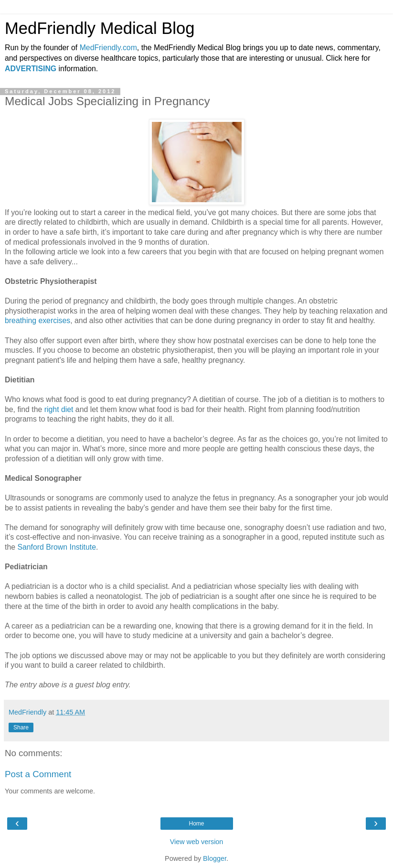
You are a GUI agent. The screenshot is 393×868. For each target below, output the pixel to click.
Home (196, 824)
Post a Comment (38, 774)
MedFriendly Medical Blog (100, 28)
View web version (197, 842)
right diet (59, 409)
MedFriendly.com (108, 48)
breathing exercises (37, 320)
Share (21, 727)
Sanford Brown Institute (57, 547)
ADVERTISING (31, 69)
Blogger (215, 858)
